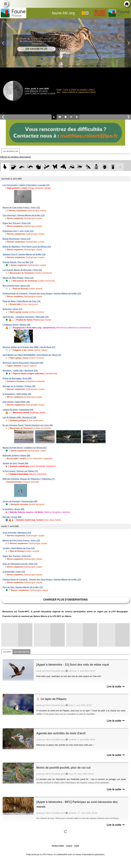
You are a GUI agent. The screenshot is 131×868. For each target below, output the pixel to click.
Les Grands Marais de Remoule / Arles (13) (22, 270)
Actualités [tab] (7, 652)
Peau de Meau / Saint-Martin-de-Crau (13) (21, 301)
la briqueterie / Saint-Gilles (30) (17, 394)
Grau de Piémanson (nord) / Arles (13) (20, 564)
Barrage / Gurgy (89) (12, 517)
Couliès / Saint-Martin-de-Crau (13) (19, 548)
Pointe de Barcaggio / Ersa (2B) (17, 378)
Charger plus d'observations (65, 600)
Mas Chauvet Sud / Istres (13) (16, 286)
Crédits (77, 846)
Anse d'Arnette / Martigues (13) (17, 533)
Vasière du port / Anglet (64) (15, 463)
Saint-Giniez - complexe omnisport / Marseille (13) (26, 317)
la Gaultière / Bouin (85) (13, 509)
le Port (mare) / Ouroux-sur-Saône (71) (20, 471)
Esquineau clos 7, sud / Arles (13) (18, 231)
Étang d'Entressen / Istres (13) (17, 239)
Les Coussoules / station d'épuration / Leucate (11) (26, 185)
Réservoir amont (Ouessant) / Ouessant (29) (23, 363)
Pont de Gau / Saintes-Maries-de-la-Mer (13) (23, 587)
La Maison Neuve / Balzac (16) (16, 325)
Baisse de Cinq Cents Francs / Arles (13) (21, 208)
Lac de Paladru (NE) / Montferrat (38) (19, 417)
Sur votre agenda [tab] (22, 652)
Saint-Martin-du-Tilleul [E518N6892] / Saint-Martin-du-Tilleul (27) (32, 355)
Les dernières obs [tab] (10, 151)
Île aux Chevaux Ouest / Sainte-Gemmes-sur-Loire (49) (28, 425)
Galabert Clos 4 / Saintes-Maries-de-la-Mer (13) (24, 254)
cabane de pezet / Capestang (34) (18, 410)
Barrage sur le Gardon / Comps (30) (19, 386)
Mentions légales (58, 846)
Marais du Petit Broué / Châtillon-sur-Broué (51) (25, 448)
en (87, 13)
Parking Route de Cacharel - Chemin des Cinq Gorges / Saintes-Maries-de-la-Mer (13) (42, 294)
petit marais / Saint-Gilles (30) (16, 402)
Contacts (69, 846)
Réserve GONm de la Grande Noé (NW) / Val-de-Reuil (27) (29, 347)
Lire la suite (116, 687)
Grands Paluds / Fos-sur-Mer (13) (18, 262)
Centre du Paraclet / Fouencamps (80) (20, 501)
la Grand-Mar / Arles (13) (14, 572)
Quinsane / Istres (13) (12, 309)
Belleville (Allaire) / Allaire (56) (16, 456)
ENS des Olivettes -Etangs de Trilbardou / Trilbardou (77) (29, 479)
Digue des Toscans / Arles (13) (17, 223)
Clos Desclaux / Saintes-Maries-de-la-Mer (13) (24, 215)
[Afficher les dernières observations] (15, 157)
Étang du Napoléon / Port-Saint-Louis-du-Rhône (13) (27, 247)
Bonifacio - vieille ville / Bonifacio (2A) (20, 371)
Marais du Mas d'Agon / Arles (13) (18, 278)
